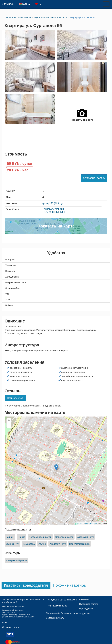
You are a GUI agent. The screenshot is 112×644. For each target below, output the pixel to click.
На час (22, 537)
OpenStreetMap (91, 523)
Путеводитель (86, 609)
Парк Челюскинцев (79, 544)
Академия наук (58, 544)
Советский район (64, 537)
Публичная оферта (89, 604)
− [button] (9, 425)
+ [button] (9, 421)
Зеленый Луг (13, 544)
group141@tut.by (53, 203)
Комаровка (29, 544)
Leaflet (80, 523)
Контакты (84, 599)
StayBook (8, 4)
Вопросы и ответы (55, 618)
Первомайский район (40, 537)
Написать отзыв (15, 398)
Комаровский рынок (16, 560)
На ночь (10, 537)
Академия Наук (85, 537)
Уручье (42, 544)
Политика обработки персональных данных (68, 613)
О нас (5, 623)
